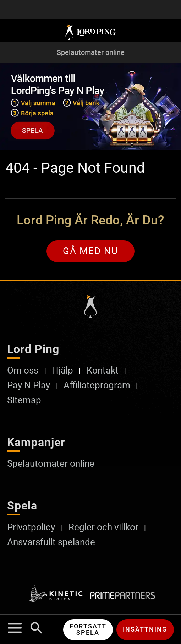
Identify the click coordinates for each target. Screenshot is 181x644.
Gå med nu (90, 251)
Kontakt (103, 371)
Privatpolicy (31, 527)
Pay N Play (29, 385)
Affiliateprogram (97, 385)
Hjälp (62, 371)
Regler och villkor (103, 527)
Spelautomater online (91, 53)
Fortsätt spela (88, 629)
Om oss (23, 371)
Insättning (145, 629)
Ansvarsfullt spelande (51, 542)
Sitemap (24, 400)
